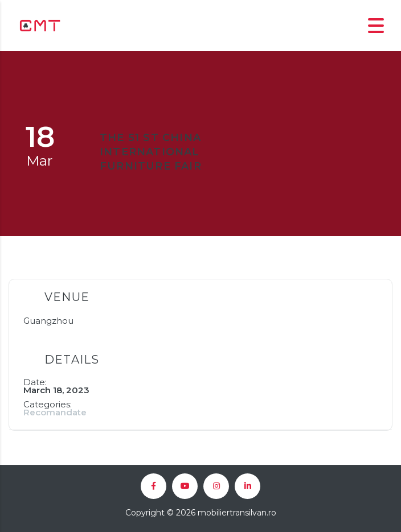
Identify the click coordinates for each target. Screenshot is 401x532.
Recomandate (55, 412)
